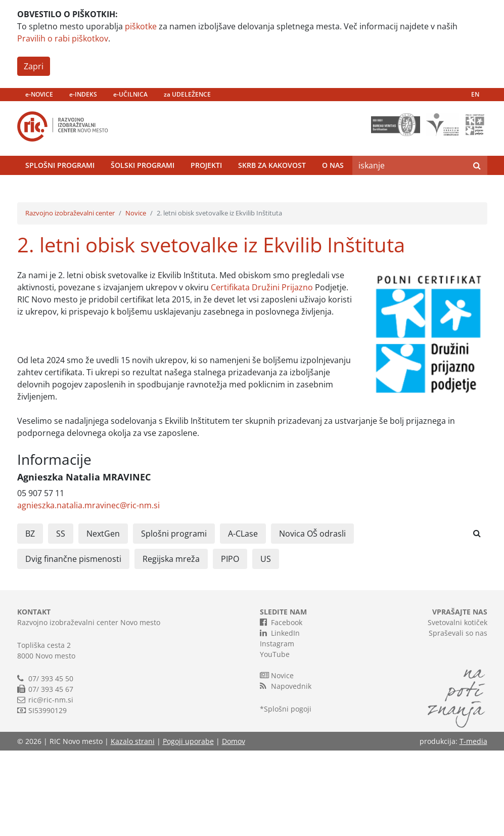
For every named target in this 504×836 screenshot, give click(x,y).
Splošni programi (60, 186)
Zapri (34, 66)
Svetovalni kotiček (457, 708)
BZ (30, 619)
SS (61, 619)
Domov (234, 827)
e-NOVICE (39, 94)
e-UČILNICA (130, 94)
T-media (473, 827)
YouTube (275, 740)
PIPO (230, 644)
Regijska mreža (171, 644)
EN (475, 94)
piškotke (141, 26)
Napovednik (286, 771)
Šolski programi (143, 186)
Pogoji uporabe (188, 827)
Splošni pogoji (288, 794)
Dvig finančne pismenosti (73, 644)
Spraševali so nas (458, 718)
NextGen (103, 619)
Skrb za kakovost (272, 186)
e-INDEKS (83, 94)
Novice (136, 299)
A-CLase (243, 619)
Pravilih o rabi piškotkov (63, 38)
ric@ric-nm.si (51, 785)
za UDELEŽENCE (187, 94)
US (266, 644)
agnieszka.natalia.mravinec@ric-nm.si (88, 591)
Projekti (206, 186)
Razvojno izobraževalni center (70, 299)
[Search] (409, 187)
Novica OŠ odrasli (312, 619)
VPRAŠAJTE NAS (460, 697)
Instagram (277, 729)
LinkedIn (280, 718)
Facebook (281, 708)
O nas (333, 186)
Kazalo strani (133, 827)
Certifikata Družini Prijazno (262, 373)
